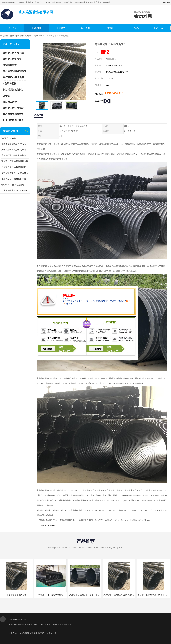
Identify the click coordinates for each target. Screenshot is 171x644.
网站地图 (52, 633)
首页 (12, 36)
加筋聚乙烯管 (10, 102)
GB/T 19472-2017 (9, 138)
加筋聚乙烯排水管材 (13, 108)
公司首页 (12, 28)
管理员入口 (43, 633)
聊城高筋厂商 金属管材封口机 (15, 161)
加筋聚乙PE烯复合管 (14, 77)
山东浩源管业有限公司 (54, 624)
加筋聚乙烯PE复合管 (35, 36)
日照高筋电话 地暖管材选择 (14, 167)
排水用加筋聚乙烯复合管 (16, 120)
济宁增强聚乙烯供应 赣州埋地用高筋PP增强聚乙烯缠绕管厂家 (15, 155)
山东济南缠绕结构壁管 (16, 595)
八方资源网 (24, 633)
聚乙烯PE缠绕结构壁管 (15, 71)
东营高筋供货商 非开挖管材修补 (15, 173)
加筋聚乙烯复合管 (12, 59)
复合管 (6, 96)
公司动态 (134, 28)
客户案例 (85, 28)
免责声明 (33, 633)
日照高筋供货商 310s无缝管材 (15, 190)
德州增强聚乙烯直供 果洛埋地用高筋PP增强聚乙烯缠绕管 (15, 144)
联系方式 (158, 28)
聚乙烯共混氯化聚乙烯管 (16, 90)
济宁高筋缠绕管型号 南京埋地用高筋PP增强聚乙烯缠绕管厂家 (15, 150)
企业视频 (61, 28)
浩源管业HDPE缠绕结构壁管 (51, 595)
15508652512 (114, 93)
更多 (26, 131)
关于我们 (110, 28)
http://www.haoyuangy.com (48, 525)
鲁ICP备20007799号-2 (36, 624)
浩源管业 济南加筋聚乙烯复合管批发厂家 (122, 595)
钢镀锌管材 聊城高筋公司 (13, 185)
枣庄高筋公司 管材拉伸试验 (14, 179)
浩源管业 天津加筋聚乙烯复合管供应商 (86, 595)
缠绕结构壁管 (10, 65)
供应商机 (37, 28)
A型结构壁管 (10, 83)
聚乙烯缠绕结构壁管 (13, 114)
